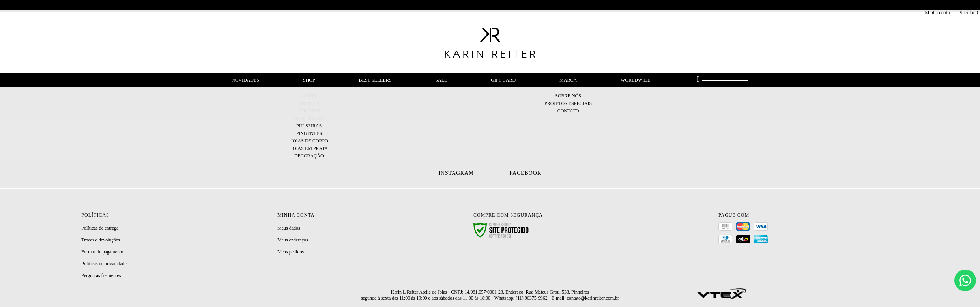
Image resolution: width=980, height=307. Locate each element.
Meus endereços (293, 240)
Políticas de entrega (100, 228)
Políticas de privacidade (104, 264)
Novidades (245, 80)
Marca (568, 80)
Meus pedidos (291, 252)
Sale (441, 80)
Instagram (456, 173)
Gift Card (503, 80)
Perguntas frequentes (101, 275)
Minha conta (937, 13)
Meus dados (289, 228)
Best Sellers (375, 80)
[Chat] (965, 280)
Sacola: (969, 13)
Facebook (525, 173)
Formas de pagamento (102, 252)
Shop (309, 80)
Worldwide (635, 80)
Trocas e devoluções (101, 240)
